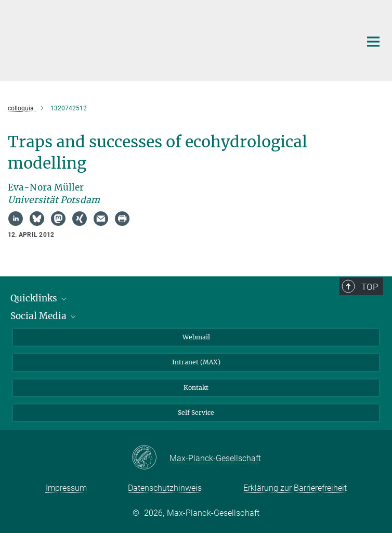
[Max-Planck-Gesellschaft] (151, 458)
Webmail (196, 337)
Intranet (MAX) (196, 362)
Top (370, 287)
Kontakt (196, 388)
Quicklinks (39, 298)
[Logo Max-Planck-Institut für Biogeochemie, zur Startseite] (164, 39)
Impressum (66, 488)
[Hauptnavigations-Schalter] (373, 42)
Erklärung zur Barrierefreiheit (295, 488)
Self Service (196, 413)
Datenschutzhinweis (165, 488)
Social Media (44, 316)
